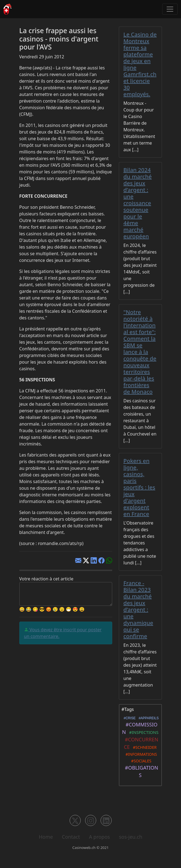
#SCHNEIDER (144, 747)
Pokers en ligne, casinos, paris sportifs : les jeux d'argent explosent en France (139, 487)
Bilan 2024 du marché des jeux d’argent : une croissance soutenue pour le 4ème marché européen (138, 203)
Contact (71, 837)
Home (46, 837)
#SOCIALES (140, 761)
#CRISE (129, 718)
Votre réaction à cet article (46, 579)
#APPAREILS (148, 718)
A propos (99, 837)
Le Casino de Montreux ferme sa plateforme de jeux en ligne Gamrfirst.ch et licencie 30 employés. (140, 64)
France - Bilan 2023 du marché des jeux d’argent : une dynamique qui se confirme (138, 610)
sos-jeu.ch (130, 837)
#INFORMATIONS (140, 754)
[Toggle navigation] (170, 9)
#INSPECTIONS (143, 732)
